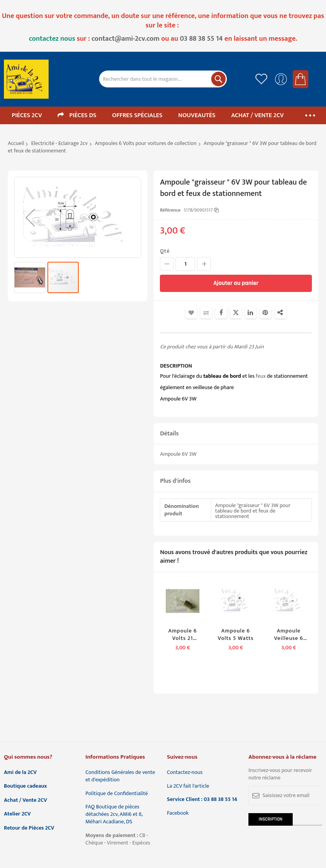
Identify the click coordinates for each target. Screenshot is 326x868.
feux (261, 376)
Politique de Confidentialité (117, 794)
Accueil (16, 143)
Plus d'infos (175, 481)
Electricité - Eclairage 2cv (60, 143)
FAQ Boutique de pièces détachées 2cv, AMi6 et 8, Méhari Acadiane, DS (114, 815)
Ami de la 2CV (20, 773)
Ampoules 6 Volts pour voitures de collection (146, 143)
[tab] (236, 434)
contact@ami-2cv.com (126, 39)
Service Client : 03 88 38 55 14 (202, 800)
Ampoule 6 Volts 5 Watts (236, 635)
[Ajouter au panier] (236, 283)
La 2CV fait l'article (188, 786)
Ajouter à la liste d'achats (191, 313)
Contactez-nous (185, 773)
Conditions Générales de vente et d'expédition (120, 776)
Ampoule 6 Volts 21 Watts (183, 635)
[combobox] (163, 79)
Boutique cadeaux (25, 786)
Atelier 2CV (17, 814)
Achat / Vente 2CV (25, 800)
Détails (169, 434)
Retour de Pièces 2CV (29, 828)
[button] (30, 217)
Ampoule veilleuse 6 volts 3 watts (289, 635)
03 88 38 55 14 (201, 39)
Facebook (178, 813)
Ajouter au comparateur (206, 313)
